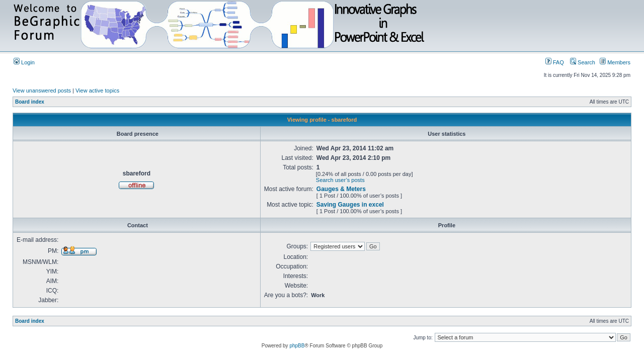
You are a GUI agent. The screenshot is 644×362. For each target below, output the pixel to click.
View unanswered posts (42, 90)
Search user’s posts (340, 180)
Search (583, 62)
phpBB (297, 346)
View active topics (97, 90)
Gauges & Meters (341, 189)
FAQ (555, 62)
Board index (30, 102)
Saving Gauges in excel (350, 205)
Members (615, 62)
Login (24, 62)
